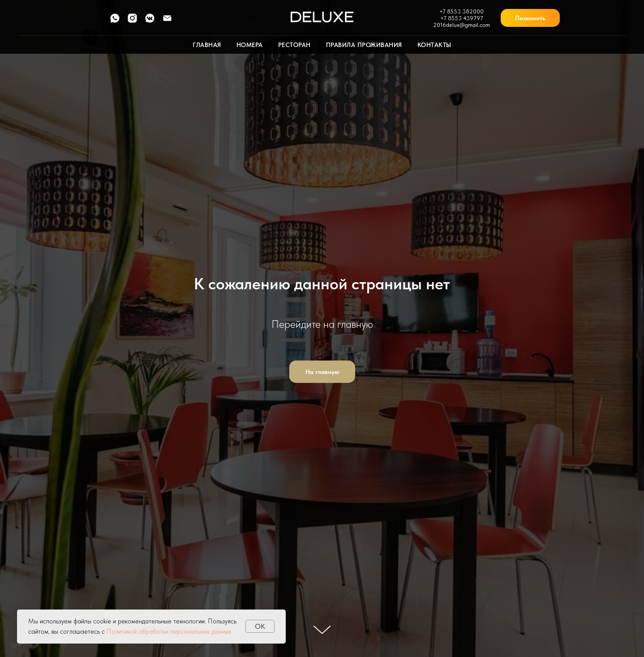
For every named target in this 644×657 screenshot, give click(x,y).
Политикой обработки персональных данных (169, 631)
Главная (207, 45)
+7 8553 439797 (462, 18)
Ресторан (294, 45)
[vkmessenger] (150, 21)
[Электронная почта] (167, 21)
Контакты (434, 45)
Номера (250, 45)
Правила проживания (364, 45)
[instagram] (132, 21)
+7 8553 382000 (462, 11)
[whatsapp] (115, 21)
